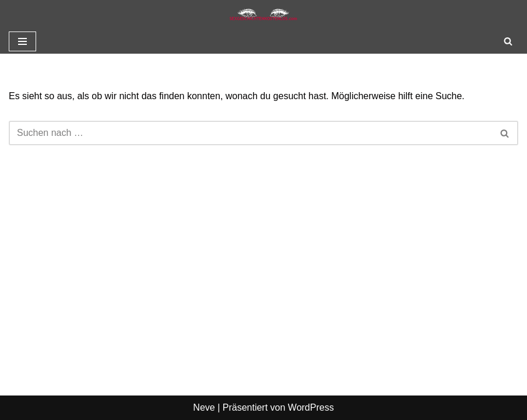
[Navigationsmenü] (22, 41)
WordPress (311, 407)
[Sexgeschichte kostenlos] (263, 15)
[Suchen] (508, 41)
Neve (204, 407)
